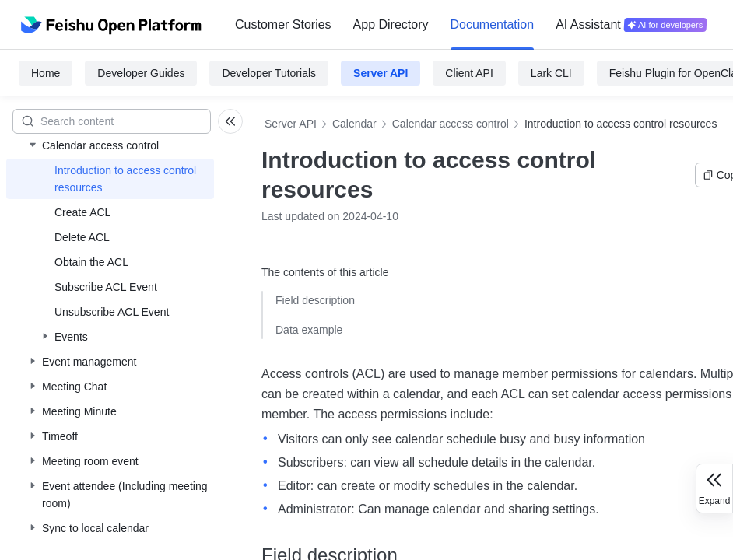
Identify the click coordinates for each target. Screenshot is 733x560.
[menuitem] (283, 25)
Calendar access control (451, 124)
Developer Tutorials (269, 73)
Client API (469, 73)
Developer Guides (141, 73)
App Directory (391, 24)
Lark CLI (551, 73)
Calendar (354, 124)
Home (46, 73)
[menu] (471, 25)
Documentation (493, 24)
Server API (381, 73)
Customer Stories (283, 24)
